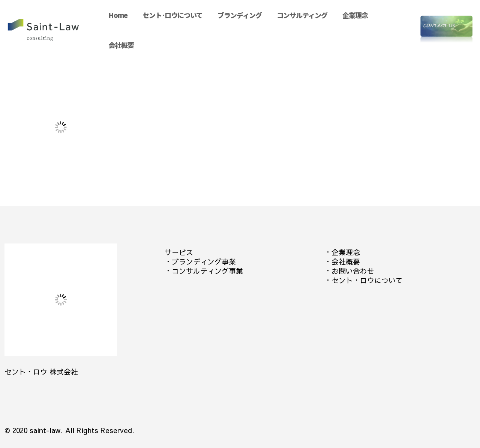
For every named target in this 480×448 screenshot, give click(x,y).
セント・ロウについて (367, 280)
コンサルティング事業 (207, 271)
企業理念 (346, 252)
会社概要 (346, 261)
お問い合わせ (353, 271)
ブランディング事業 (204, 261)
